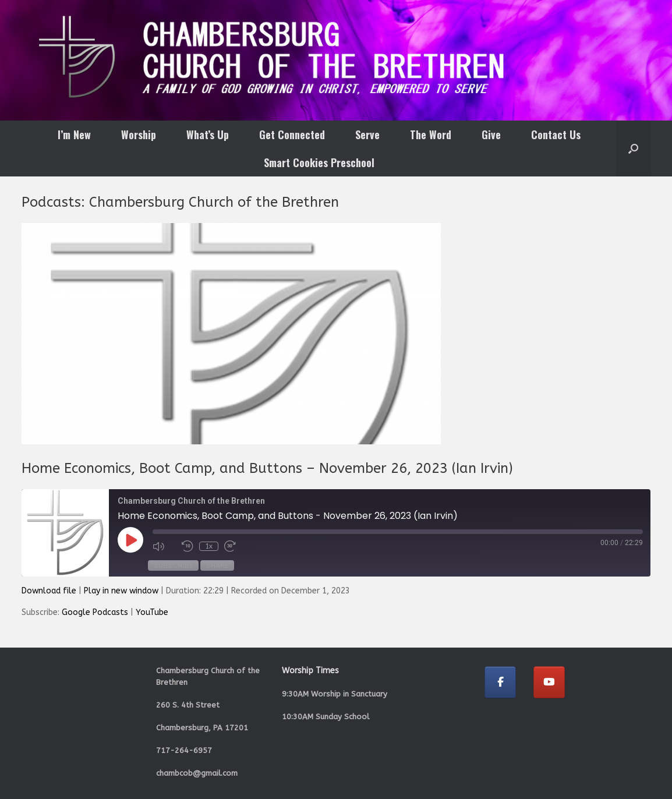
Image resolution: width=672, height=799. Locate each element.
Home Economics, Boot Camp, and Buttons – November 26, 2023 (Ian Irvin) (267, 468)
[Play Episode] (130, 540)
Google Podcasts (95, 612)
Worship (139, 135)
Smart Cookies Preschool (319, 162)
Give (491, 135)
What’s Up (208, 135)
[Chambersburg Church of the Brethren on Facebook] (500, 682)
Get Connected (292, 135)
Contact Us (556, 135)
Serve (367, 135)
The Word (431, 135)
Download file (49, 591)
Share (217, 565)
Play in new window (121, 591)
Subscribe (173, 565)
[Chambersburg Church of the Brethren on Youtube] (549, 682)
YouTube (152, 612)
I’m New (74, 135)
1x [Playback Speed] (209, 546)
